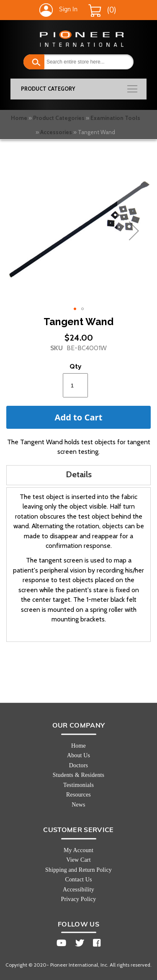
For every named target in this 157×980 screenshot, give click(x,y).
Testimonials (78, 785)
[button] (134, 230)
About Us (78, 755)
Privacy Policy (78, 899)
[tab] (78, 475)
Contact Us (78, 879)
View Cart (78, 860)
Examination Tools (115, 118)
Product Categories (59, 118)
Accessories (56, 132)
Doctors (78, 765)
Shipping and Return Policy (78, 870)
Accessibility (78, 890)
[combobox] (78, 62)
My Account (78, 850)
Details (79, 474)
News (78, 805)
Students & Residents (78, 775)
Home (19, 118)
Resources (78, 795)
